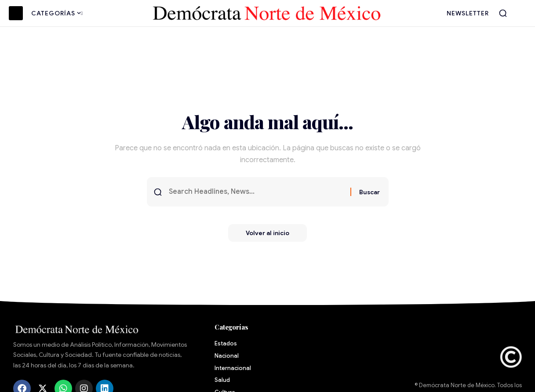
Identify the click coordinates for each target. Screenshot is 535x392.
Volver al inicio (267, 233)
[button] (503, 13)
